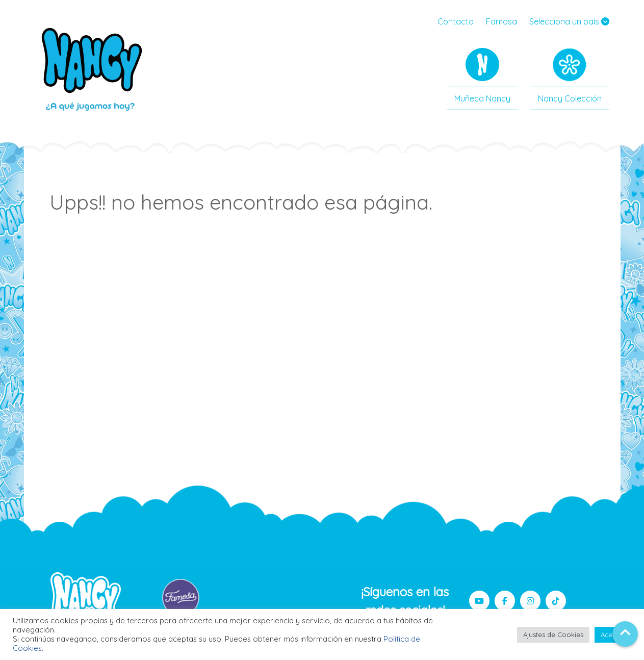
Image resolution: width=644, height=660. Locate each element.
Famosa (501, 21)
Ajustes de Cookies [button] (553, 634)
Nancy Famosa (93, 69)
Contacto (456, 21)
